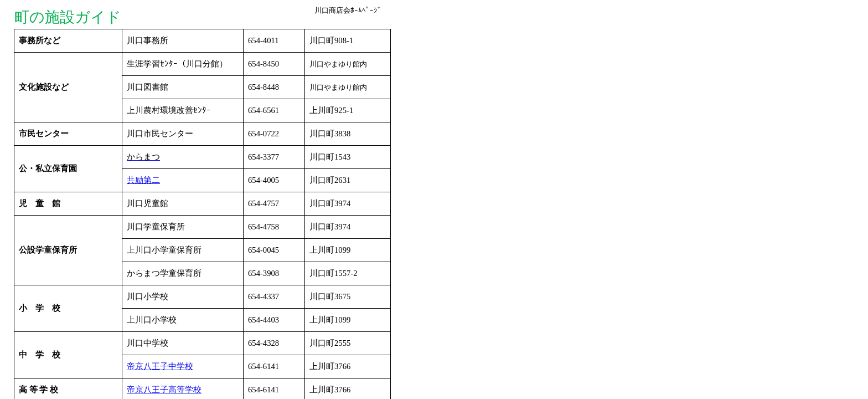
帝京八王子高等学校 (164, 390)
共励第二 (143, 180)
